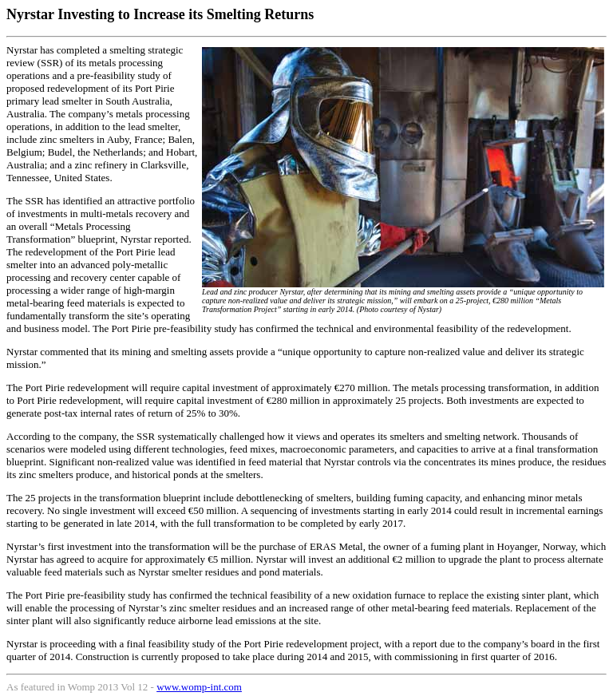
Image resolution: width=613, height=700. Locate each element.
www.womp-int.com (199, 687)
